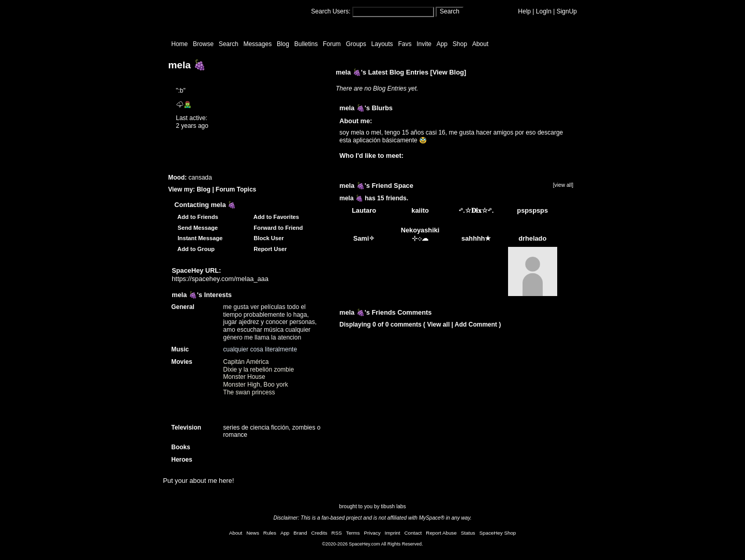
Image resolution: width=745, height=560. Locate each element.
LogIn (544, 11)
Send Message (196, 228)
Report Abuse (441, 533)
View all (438, 325)
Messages (257, 44)
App (442, 44)
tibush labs (393, 506)
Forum (332, 44)
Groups (356, 44)
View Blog (448, 72)
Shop (460, 44)
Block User (267, 238)
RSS (337, 533)
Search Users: (331, 11)
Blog (283, 44)
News (253, 533)
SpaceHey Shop (498, 533)
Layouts (382, 44)
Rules (270, 533)
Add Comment (476, 325)
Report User (269, 249)
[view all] (563, 185)
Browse (203, 44)
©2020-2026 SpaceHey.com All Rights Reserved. (372, 544)
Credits (319, 533)
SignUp (567, 11)
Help (524, 11)
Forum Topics (236, 189)
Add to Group (195, 249)
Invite (424, 44)
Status (468, 533)
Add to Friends (196, 217)
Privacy (372, 533)
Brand (300, 533)
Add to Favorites (275, 217)
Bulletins (306, 44)
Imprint (393, 533)
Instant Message (198, 238)
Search (450, 11)
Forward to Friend (277, 228)
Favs (405, 44)
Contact (413, 533)
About (480, 44)
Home (180, 44)
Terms (353, 533)
